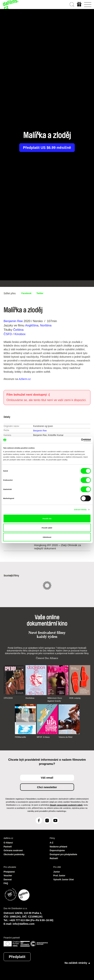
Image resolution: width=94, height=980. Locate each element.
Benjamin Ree (13, 321)
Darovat (8, 880)
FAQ (6, 883)
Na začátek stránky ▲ (77, 963)
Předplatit (17, 957)
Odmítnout (47, 537)
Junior (57, 872)
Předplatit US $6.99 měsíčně (47, 148)
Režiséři (54, 858)
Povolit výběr (47, 528)
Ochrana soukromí (13, 850)
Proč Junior (59, 876)
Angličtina (32, 325)
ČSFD (8, 334)
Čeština (18, 330)
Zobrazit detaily (80, 510)
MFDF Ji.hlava (43, 737)
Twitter (40, 293)
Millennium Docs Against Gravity (55, 699)
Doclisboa (30, 698)
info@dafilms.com (24, 924)
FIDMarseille (20, 737)
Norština (46, 325)
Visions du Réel (65, 737)
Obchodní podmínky (14, 854)
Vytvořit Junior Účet (64, 880)
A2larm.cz (25, 379)
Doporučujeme (57, 850)
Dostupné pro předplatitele (64, 854)
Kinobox (20, 334)
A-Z (52, 843)
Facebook (26, 293)
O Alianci (8, 843)
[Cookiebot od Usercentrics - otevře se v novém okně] (75, 440)
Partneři (8, 847)
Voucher (8, 876)
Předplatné (9, 872)
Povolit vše (47, 518)
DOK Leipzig (75, 698)
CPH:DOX (8, 698)
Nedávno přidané (59, 847)
